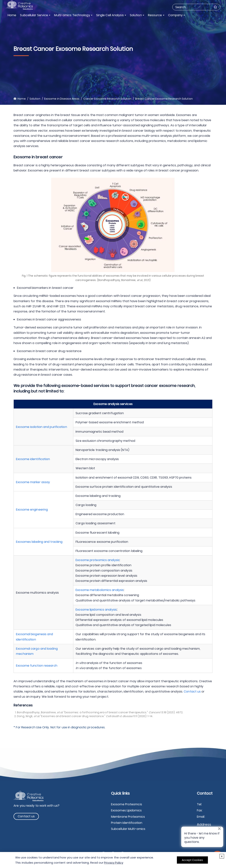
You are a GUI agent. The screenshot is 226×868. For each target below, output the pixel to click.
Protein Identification (127, 823)
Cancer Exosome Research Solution (107, 99)
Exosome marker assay (33, 482)
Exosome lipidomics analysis (96, 610)
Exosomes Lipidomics (126, 810)
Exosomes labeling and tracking (39, 542)
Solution (136, 15)
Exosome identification (33, 459)
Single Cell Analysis (110, 15)
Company (175, 15)
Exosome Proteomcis (127, 804)
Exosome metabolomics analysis (100, 590)
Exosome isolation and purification (41, 427)
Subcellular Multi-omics (128, 829)
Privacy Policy (113, 863)
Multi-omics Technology (72, 15)
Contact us (192, 691)
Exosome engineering (32, 510)
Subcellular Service (34, 15)
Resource (155, 15)
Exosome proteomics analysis (97, 560)
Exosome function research (37, 666)
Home (12, 15)
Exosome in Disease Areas (62, 99)
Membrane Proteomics (128, 817)
